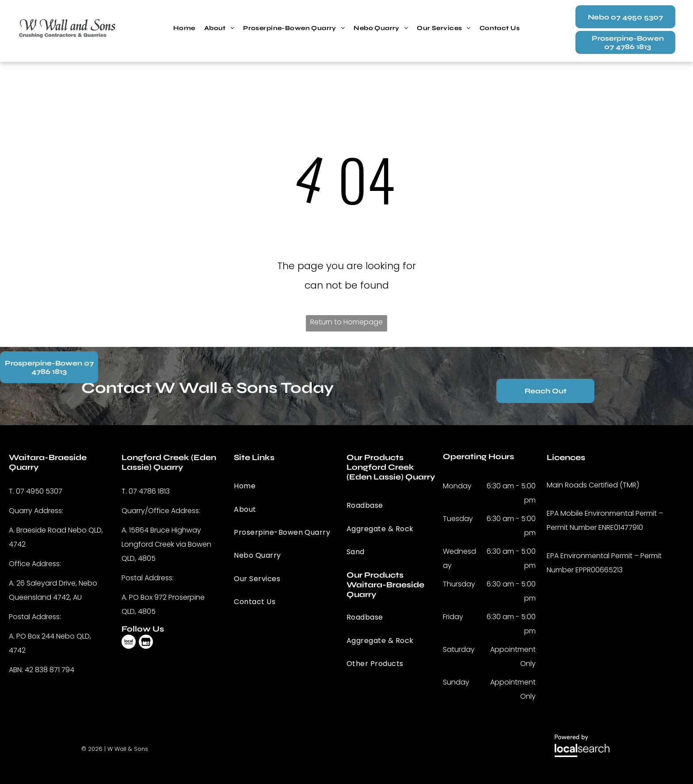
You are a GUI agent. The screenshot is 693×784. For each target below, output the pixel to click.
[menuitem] (184, 28)
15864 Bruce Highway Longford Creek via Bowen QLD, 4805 (166, 544)
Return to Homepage (346, 322)
